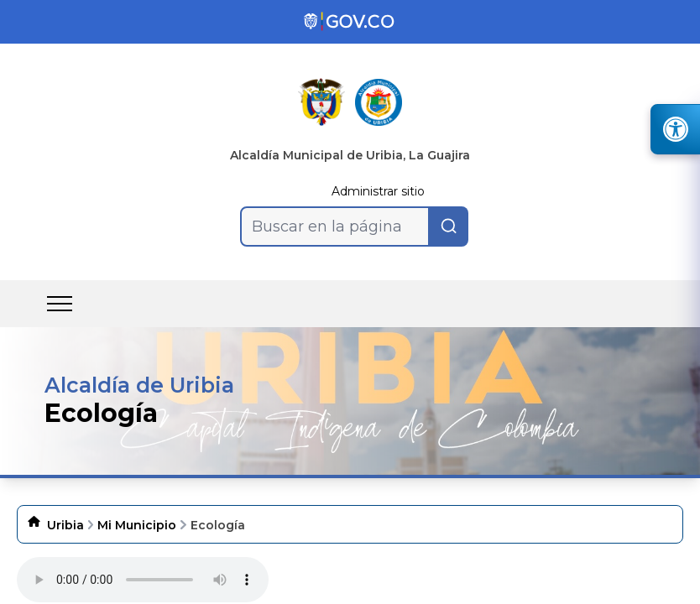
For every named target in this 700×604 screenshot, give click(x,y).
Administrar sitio (378, 191)
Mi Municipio (137, 525)
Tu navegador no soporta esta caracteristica (143, 580)
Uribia (65, 525)
